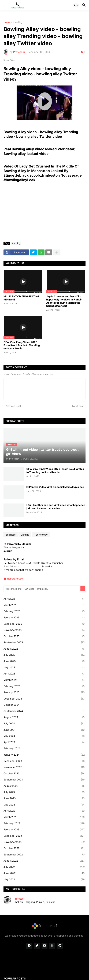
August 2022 (44, 861)
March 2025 (44, 680)
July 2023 (44, 792)
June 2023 (44, 798)
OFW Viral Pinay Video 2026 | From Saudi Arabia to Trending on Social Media (22, 345)
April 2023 (44, 811)
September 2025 (44, 642)
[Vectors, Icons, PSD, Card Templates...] (42, 589)
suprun (8, 551)
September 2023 (44, 780)
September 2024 (44, 711)
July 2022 (44, 867)
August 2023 (44, 786)
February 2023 (44, 823)
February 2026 (44, 611)
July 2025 (44, 655)
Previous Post (13, 406)
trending (18, 22)
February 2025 (44, 686)
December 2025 (44, 624)
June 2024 (44, 730)
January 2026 (44, 618)
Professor (19, 899)
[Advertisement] (44, 213)
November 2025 (44, 630)
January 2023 (44, 830)
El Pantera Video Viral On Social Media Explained (55, 487)
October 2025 (44, 636)
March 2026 (44, 605)
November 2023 (44, 767)
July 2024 (44, 724)
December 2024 (44, 699)
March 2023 (44, 817)
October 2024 (44, 705)
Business (11, 535)
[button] (5, 5)
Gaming (25, 535)
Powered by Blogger (17, 544)
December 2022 (44, 836)
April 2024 (44, 742)
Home (7, 22)
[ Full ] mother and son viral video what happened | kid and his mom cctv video (56, 507)
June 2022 (44, 873)
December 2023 (44, 761)
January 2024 (44, 755)
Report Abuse (15, 579)
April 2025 (44, 674)
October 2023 (44, 773)
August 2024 (44, 717)
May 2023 (44, 805)
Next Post (78, 406)
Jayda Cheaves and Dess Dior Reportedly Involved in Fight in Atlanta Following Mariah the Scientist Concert (64, 301)
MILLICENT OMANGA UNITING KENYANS (21, 298)
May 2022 (44, 879)
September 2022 (44, 855)
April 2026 (44, 599)
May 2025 (44, 667)
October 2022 (44, 848)
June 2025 (44, 661)
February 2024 (44, 748)
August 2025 (44, 649)
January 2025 (44, 692)
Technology (41, 535)
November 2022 (44, 842)
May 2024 (44, 736)
